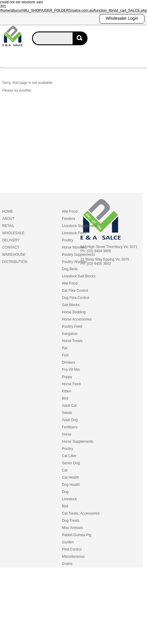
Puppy (67, 377)
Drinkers (69, 362)
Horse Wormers (74, 247)
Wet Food (70, 211)
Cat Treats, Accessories (81, 513)
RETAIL (8, 226)
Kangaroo (70, 334)
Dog (65, 492)
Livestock (69, 499)
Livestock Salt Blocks (79, 276)
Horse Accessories (77, 319)
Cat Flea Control (75, 291)
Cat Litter (69, 456)
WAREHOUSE (14, 255)
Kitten (66, 391)
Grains (67, 564)
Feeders (68, 219)
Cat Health (70, 477)
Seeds (67, 413)
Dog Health (71, 485)
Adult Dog (70, 420)
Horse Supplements (78, 442)
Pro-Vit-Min (71, 370)
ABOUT (8, 219)
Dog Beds (70, 269)
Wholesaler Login (122, 18)
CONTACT (11, 247)
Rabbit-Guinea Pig (76, 535)
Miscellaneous (73, 557)
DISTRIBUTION (15, 262)
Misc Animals (72, 528)
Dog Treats (71, 521)
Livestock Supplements (80, 226)
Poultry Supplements (78, 255)
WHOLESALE (13, 233)
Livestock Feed (74, 233)
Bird (65, 398)
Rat (65, 348)
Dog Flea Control (75, 298)
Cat (65, 470)
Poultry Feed (72, 326)
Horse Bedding (74, 312)
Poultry (67, 240)
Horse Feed (71, 384)
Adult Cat (69, 406)
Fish (65, 355)
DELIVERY (11, 240)
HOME (7, 211)
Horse (67, 434)
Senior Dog (71, 463)
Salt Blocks (71, 305)
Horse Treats (72, 341)
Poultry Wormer (74, 262)
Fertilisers (70, 427)
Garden (68, 542)
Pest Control (72, 549)
